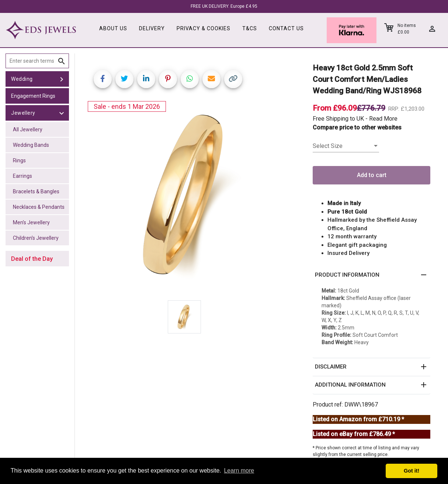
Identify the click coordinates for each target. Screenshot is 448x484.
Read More (383, 119)
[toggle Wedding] (62, 79)
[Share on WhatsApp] (190, 79)
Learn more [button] (239, 471)
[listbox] (346, 146)
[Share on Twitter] (124, 79)
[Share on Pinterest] (168, 79)
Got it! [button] (411, 471)
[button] (371, 275)
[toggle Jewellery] (62, 113)
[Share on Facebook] (103, 79)
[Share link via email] (211, 79)
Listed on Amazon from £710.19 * (358, 419)
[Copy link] (233, 79)
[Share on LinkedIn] (146, 79)
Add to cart (372, 175)
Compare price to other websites (357, 127)
